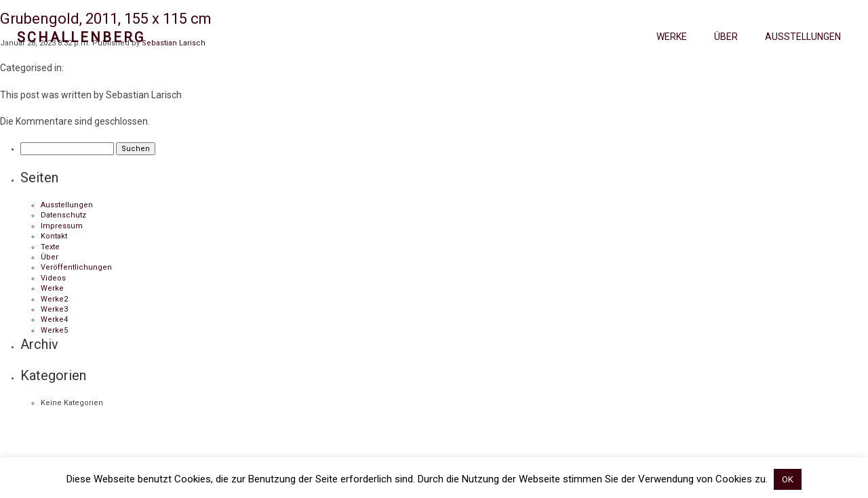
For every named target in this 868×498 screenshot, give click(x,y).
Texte (50, 247)
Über (726, 37)
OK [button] (788, 479)
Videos (53, 278)
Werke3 (54, 309)
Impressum (62, 226)
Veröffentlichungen (76, 267)
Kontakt (54, 236)
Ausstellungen (803, 37)
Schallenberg (81, 37)
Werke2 (54, 299)
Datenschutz (63, 215)
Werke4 (54, 319)
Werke (672, 37)
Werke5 (54, 330)
